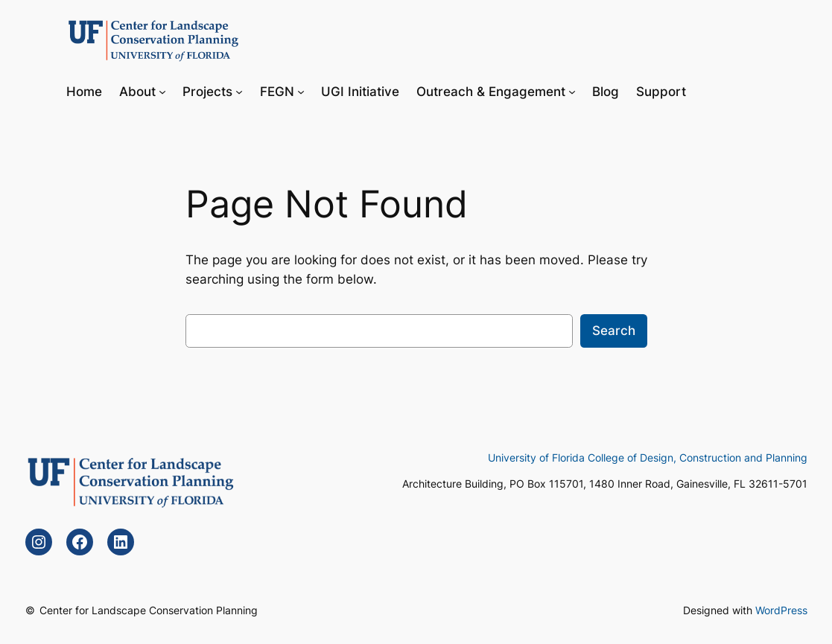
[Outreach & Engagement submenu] (572, 91)
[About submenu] (162, 91)
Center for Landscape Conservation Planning (149, 610)
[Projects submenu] (239, 91)
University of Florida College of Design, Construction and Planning (648, 458)
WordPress (781, 610)
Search (614, 331)
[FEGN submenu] (301, 91)
